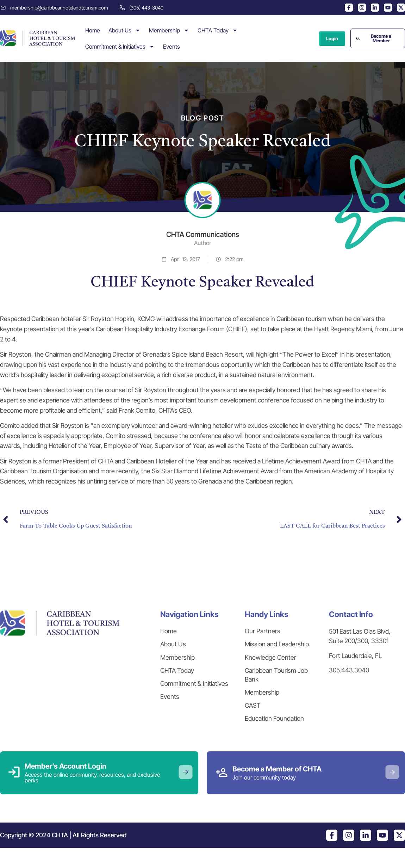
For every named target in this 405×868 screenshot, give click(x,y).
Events (172, 47)
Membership (169, 30)
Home (93, 30)
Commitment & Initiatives (120, 47)
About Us (124, 30)
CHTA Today (218, 30)
